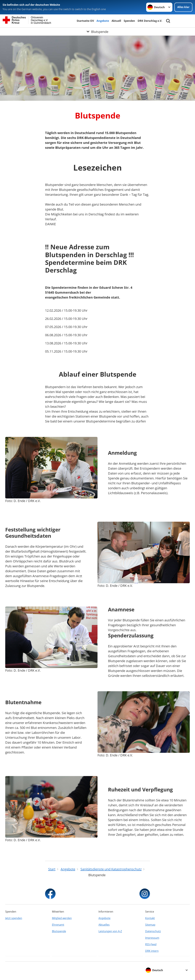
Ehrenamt (58, 925)
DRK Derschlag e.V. (150, 21)
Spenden (129, 21)
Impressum (152, 938)
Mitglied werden (62, 918)
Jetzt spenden (14, 918)
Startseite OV (85, 21)
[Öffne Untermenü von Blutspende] (97, 32)
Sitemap (150, 925)
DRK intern (152, 951)
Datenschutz (153, 931)
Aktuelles (104, 925)
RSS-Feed (151, 944)
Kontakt (150, 918)
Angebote (103, 21)
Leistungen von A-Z (110, 931)
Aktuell (116, 21)
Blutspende (59, 931)
